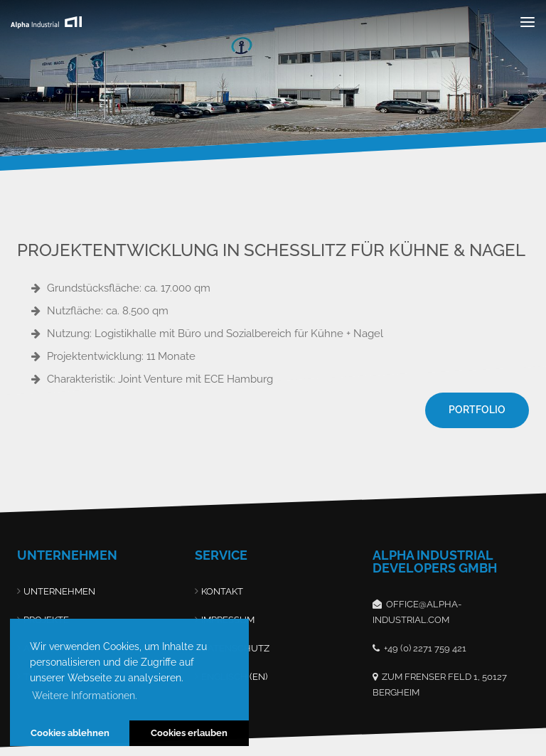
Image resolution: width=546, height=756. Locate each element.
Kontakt (222, 591)
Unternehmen (59, 591)
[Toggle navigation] (528, 22)
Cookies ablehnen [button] (70, 733)
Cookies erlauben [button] (189, 733)
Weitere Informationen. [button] (85, 696)
